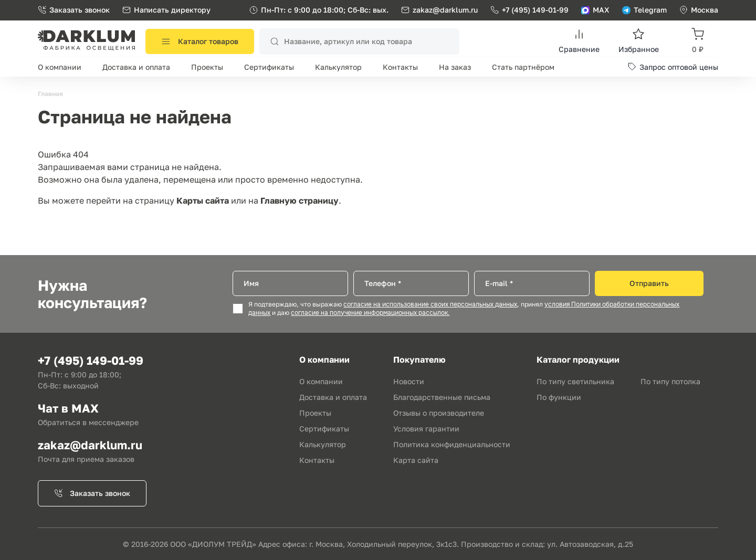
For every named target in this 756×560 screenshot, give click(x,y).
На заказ (455, 67)
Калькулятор (338, 67)
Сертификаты (269, 67)
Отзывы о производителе (439, 413)
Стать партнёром (523, 67)
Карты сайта (203, 200)
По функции (559, 397)
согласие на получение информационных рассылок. (370, 313)
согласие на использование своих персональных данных (430, 304)
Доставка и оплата (136, 67)
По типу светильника (575, 381)
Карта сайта (416, 460)
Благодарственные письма (442, 397)
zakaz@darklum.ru (445, 10)
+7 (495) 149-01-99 (529, 10)
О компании (60, 67)
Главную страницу (300, 200)
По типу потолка (670, 381)
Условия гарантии (426, 429)
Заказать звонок (74, 10)
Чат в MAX (68, 408)
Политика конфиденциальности (452, 444)
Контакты (400, 67)
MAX (595, 10)
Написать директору (166, 10)
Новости (409, 381)
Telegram (644, 10)
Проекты (207, 67)
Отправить (649, 283)
